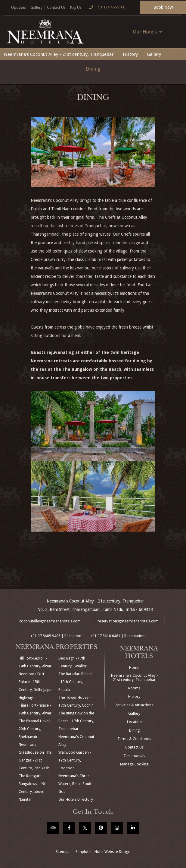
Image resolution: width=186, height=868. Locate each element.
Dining (93, 69)
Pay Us (76, 7)
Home (134, 668)
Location (134, 722)
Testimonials (134, 756)
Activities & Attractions (134, 705)
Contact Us (56, 7)
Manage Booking (134, 764)
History (130, 54)
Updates (19, 7)
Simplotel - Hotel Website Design (103, 852)
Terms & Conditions (134, 739)
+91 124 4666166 (106, 8)
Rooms (134, 688)
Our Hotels (148, 32)
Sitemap (63, 852)
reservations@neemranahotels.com (128, 621)
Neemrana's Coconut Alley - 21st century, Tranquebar (59, 54)
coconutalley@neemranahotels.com (50, 621)
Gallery (36, 7)
